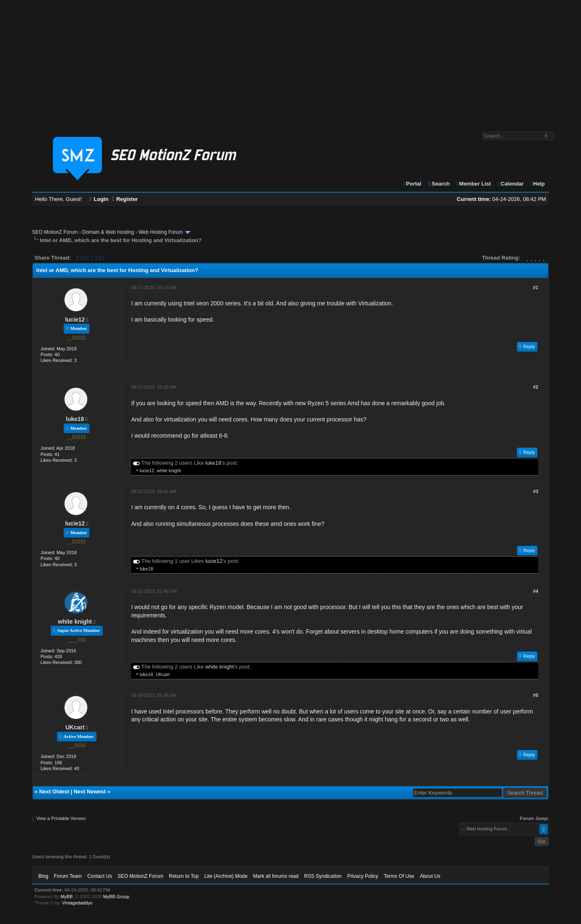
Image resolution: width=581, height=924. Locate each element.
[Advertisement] (291, 62)
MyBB (66, 897)
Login (99, 199)
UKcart (163, 674)
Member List (473, 184)
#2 (536, 387)
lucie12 (75, 320)
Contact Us (100, 876)
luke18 (75, 419)
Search (439, 184)
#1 (536, 287)
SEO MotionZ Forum (55, 232)
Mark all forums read (276, 876)
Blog (43, 876)
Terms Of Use (399, 876)
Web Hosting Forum (161, 232)
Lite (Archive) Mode (226, 876)
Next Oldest (54, 791)
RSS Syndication (323, 876)
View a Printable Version (61, 818)
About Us (430, 876)
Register (125, 199)
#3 (536, 491)
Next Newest (90, 791)
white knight (169, 471)
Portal (412, 184)
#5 (536, 695)
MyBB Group (116, 897)
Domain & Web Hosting (108, 232)
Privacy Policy (363, 876)
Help (537, 184)
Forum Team (68, 876)
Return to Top (184, 876)
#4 (536, 591)
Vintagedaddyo (77, 903)
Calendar (510, 184)
